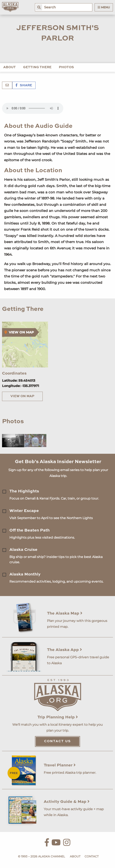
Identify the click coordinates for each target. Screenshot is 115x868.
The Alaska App (64, 650)
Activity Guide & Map (67, 802)
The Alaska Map (65, 614)
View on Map (22, 396)
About (9, 67)
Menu (104, 7)
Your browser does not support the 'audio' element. (33, 108)
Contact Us (57, 741)
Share (24, 85)
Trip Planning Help (58, 717)
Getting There (37, 67)
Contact (92, 856)
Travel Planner (60, 765)
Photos (66, 67)
